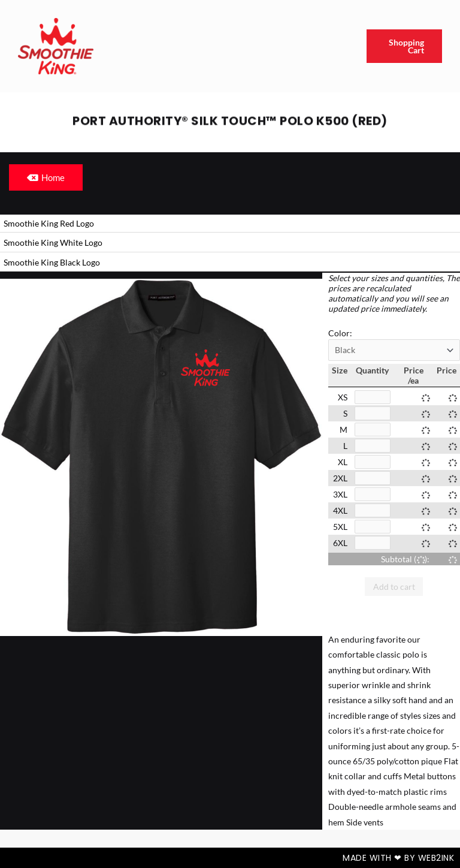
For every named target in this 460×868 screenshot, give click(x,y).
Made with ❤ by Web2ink (398, 858)
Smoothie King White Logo (53, 242)
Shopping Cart (406, 46)
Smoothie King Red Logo (49, 223)
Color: (340, 333)
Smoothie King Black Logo (52, 262)
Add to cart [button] (394, 587)
